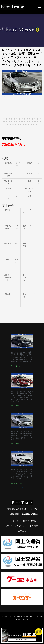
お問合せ (22, 531)
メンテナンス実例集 (15, 526)
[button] (40, 7)
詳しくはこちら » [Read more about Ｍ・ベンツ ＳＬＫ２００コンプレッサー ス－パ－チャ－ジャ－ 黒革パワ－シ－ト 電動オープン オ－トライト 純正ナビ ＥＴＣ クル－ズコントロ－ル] (17, 444)
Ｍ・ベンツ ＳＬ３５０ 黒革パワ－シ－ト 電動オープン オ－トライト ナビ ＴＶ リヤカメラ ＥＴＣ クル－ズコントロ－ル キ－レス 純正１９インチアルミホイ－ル (22, 397)
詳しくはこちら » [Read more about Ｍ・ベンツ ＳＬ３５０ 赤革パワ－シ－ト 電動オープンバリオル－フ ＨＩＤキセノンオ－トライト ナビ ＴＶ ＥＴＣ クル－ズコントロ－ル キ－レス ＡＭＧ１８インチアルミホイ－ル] (17, 366)
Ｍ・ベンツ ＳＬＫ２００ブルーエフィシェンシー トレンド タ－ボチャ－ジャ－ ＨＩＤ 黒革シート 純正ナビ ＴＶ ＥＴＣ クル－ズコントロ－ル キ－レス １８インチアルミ (23, 474)
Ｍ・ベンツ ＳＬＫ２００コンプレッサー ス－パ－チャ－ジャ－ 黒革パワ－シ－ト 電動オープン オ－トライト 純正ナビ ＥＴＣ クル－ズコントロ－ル (23, 435)
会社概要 (34, 526)
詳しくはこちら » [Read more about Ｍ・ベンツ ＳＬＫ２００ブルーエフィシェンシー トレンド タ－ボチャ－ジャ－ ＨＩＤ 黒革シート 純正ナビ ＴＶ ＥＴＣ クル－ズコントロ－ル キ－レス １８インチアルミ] (17, 484)
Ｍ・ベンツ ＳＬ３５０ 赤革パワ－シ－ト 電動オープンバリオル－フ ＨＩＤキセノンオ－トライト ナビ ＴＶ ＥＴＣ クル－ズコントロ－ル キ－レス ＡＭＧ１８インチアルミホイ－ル (22, 357)
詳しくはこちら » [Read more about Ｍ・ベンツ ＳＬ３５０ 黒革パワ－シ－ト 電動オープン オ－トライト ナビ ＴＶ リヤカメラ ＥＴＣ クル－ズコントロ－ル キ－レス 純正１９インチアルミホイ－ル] (17, 406)
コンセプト (13, 521)
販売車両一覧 (30, 521)
